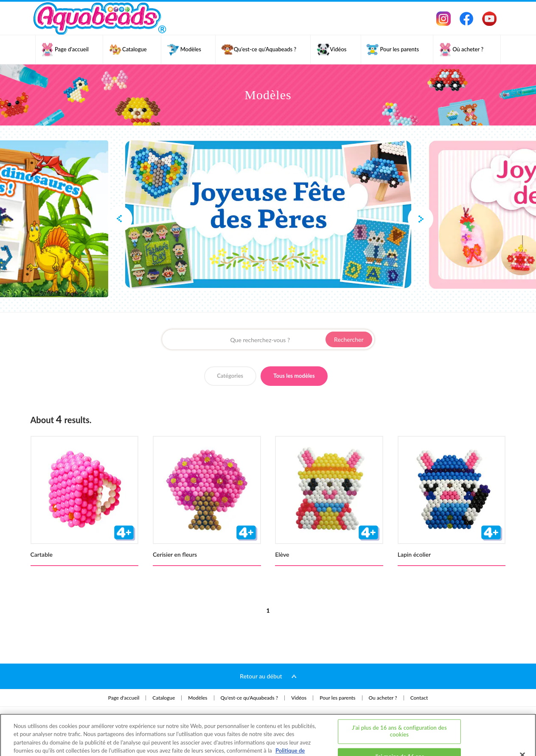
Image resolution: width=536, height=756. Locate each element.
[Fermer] (522, 723)
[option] (268, 215)
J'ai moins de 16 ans (400, 724)
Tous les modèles (294, 376)
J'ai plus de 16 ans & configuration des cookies (399, 699)
